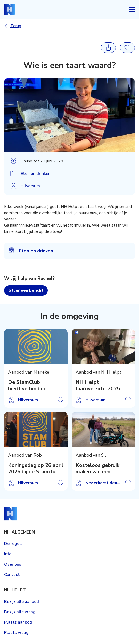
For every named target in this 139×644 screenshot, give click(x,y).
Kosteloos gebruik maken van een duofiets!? (97, 469)
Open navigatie (132, 9)
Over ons (13, 564)
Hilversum (30, 186)
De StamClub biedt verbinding (27, 385)
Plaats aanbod (18, 622)
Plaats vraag (16, 633)
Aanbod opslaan (61, 400)
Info (8, 554)
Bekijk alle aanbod (22, 602)
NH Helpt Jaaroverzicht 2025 (97, 385)
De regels (13, 544)
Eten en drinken (36, 174)
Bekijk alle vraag (20, 612)
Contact (12, 575)
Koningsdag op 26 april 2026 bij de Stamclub (36, 469)
